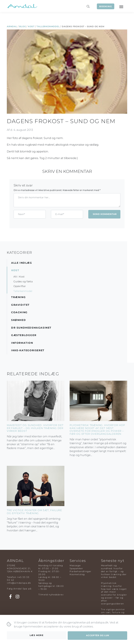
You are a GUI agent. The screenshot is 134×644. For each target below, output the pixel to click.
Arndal (12, 26)
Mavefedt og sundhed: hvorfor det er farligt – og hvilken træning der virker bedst (35, 428)
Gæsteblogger (24, 335)
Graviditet (20, 305)
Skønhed (18, 320)
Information (22, 343)
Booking (106, 6)
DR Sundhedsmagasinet (31, 328)
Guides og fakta (23, 281)
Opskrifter (20, 286)
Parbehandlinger (81, 571)
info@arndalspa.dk (19, 583)
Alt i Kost (19, 277)
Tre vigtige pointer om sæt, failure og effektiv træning (34, 512)
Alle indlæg (22, 263)
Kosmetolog (77, 574)
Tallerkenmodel (48, 26)
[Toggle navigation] (121, 6)
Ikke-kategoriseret (28, 350)
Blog (23, 26)
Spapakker (76, 568)
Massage (75, 565)
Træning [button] (18, 297)
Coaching (19, 312)
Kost (31, 26)
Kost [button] (15, 270)
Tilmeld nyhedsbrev (51, 595)
